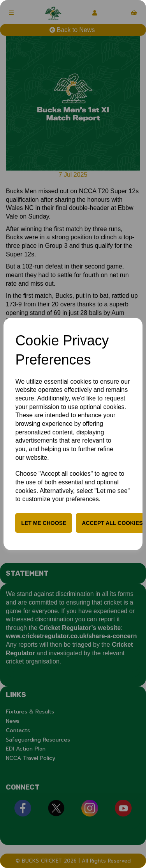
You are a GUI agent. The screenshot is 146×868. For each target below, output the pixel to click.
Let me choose (44, 523)
